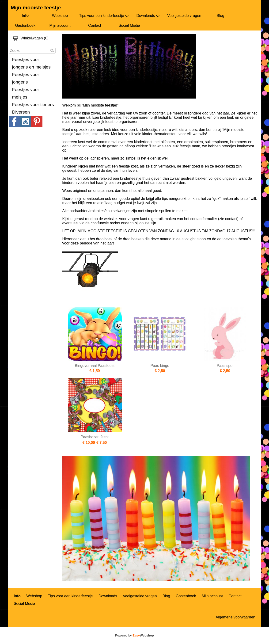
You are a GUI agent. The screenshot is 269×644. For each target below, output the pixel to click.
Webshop (60, 16)
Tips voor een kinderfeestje (104, 16)
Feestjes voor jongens (26, 78)
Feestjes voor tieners (33, 105)
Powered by (134, 635)
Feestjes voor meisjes (26, 93)
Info (25, 16)
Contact (95, 25)
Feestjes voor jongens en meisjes (31, 63)
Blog (220, 16)
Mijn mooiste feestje (36, 8)
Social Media (129, 25)
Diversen (21, 112)
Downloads (148, 16)
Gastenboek (25, 25)
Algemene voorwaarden (236, 617)
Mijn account (60, 25)
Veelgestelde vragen (184, 16)
